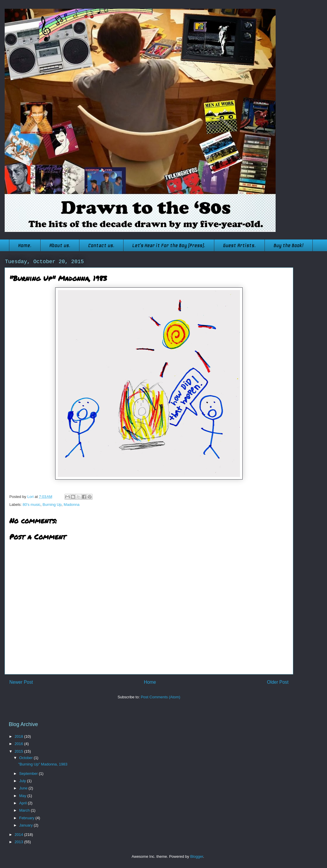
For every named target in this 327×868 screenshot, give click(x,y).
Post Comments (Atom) (160, 697)
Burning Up (52, 505)
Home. (25, 245)
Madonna (72, 505)
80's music (32, 505)
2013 (19, 842)
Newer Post (21, 682)
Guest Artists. (239, 245)
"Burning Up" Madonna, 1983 (43, 764)
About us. (60, 245)
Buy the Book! (289, 245)
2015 (19, 751)
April (24, 803)
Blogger (196, 856)
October (27, 758)
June (24, 788)
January (27, 825)
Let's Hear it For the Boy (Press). (169, 245)
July (23, 781)
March (25, 810)
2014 (19, 835)
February (27, 818)
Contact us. (101, 245)
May (23, 796)
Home (150, 682)
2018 (19, 736)
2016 (19, 744)
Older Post (278, 682)
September (29, 774)
